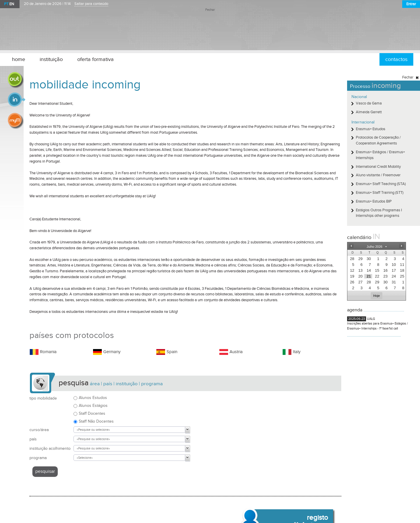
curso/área (39, 430)
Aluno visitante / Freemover (378, 175)
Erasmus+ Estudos (371, 129)
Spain (172, 352)
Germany (112, 352)
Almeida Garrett (369, 112)
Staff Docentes (92, 413)
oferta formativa (96, 59)
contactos (396, 59)
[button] (351, 246)
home (19, 59)
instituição (51, 59)
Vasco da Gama (369, 103)
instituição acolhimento (50, 448)
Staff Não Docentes (96, 421)
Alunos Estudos (93, 398)
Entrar (411, 4)
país (33, 439)
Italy (297, 352)
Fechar (210, 10)
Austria (236, 352)
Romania (48, 352)
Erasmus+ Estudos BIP (374, 201)
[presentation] (352, 259)
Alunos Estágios (93, 406)
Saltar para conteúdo (91, 4)
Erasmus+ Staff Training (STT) (380, 193)
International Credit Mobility (378, 167)
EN (12, 4)
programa (38, 458)
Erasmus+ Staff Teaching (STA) (381, 184)
